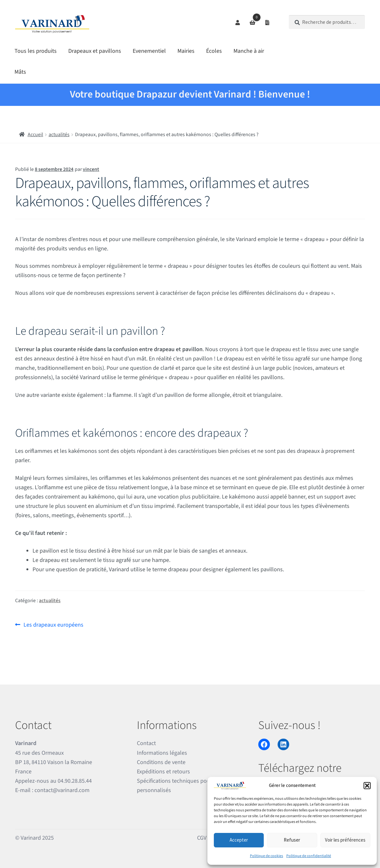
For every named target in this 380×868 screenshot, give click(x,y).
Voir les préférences (345, 840)
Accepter (239, 840)
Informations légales (162, 753)
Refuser (292, 840)
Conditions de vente (161, 762)
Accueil (35, 135)
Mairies (186, 51)
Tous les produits (36, 51)
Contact (146, 743)
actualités (59, 135)
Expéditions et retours (163, 772)
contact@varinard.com (62, 790)
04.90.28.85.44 (75, 781)
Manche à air (249, 51)
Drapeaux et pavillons (95, 51)
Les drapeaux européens (53, 624)
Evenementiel (149, 51)
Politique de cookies (266, 856)
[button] (367, 786)
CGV (202, 838)
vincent (91, 169)
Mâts (20, 72)
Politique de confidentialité (309, 856)
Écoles (214, 51)
